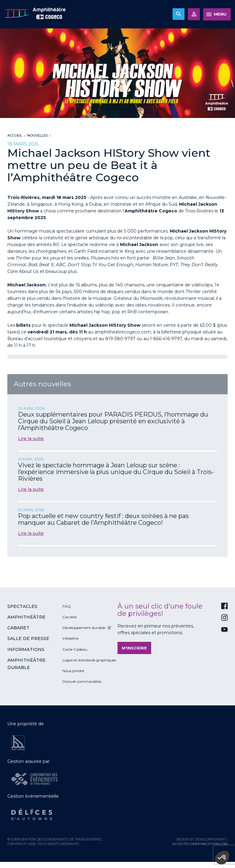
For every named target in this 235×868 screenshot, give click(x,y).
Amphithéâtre (26, 617)
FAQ (67, 606)
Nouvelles (37, 135)
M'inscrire (134, 648)
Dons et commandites (82, 681)
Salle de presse (28, 638)
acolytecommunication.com (200, 844)
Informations (26, 649)
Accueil (15, 135)
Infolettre (70, 638)
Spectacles (22, 606)
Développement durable (84, 628)
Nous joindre (73, 671)
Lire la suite (31, 439)
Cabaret (18, 628)
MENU (220, 14)
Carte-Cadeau (75, 649)
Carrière (69, 617)
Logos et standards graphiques (89, 660)
